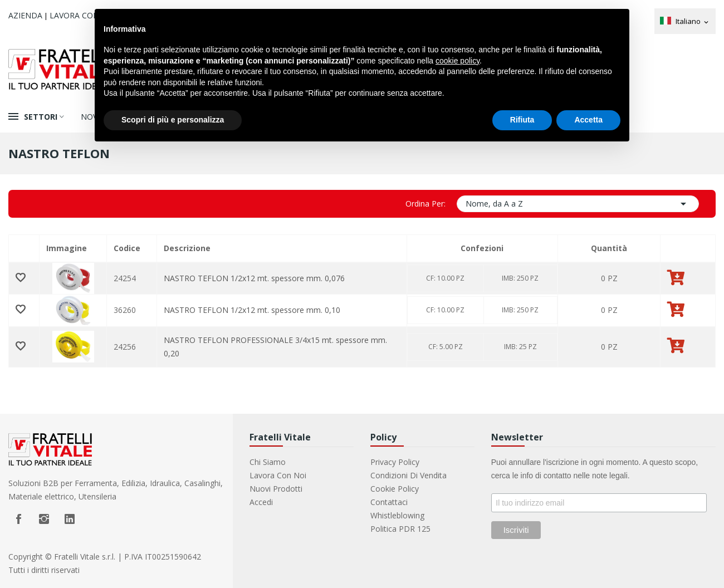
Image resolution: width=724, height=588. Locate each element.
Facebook (18, 519)
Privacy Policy (395, 462)
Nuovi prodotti (276, 489)
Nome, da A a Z (578, 204)
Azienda (25, 15)
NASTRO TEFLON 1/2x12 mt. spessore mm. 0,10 (252, 310)
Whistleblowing (397, 515)
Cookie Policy (395, 489)
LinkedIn (70, 519)
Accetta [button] (588, 120)
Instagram (44, 519)
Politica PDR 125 (400, 529)
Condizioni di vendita (409, 475)
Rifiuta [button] (522, 120)
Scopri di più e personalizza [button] (173, 120)
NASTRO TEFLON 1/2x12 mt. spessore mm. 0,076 (254, 278)
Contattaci (389, 502)
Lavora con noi (83, 15)
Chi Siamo (268, 462)
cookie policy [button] (458, 61)
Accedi (261, 502)
